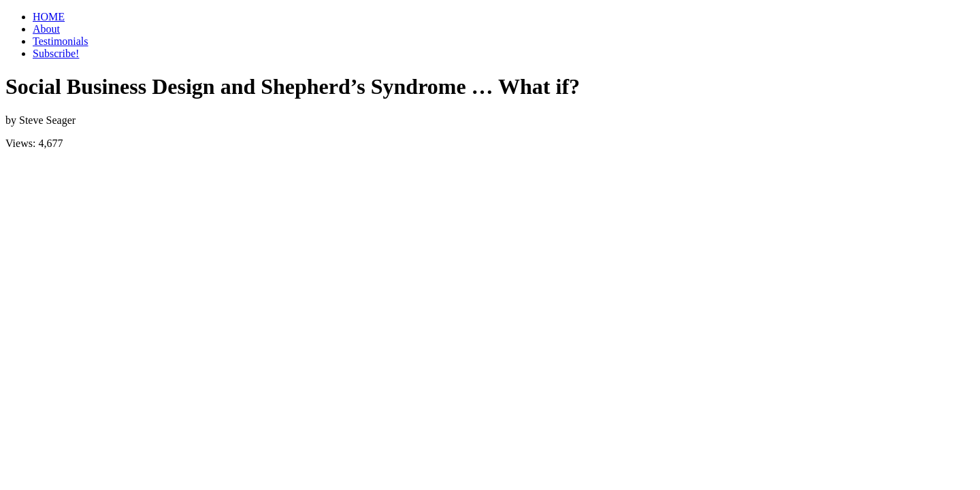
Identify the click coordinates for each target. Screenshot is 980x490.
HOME (49, 17)
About (46, 29)
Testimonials (61, 41)
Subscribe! (56, 53)
